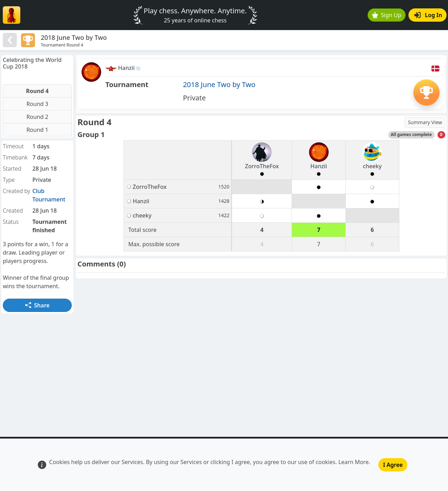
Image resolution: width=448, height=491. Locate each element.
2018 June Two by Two (219, 84)
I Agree (393, 465)
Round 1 (37, 130)
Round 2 (37, 117)
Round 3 (37, 104)
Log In (428, 15)
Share (37, 305)
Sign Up (387, 15)
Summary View (425, 122)
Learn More (354, 462)
